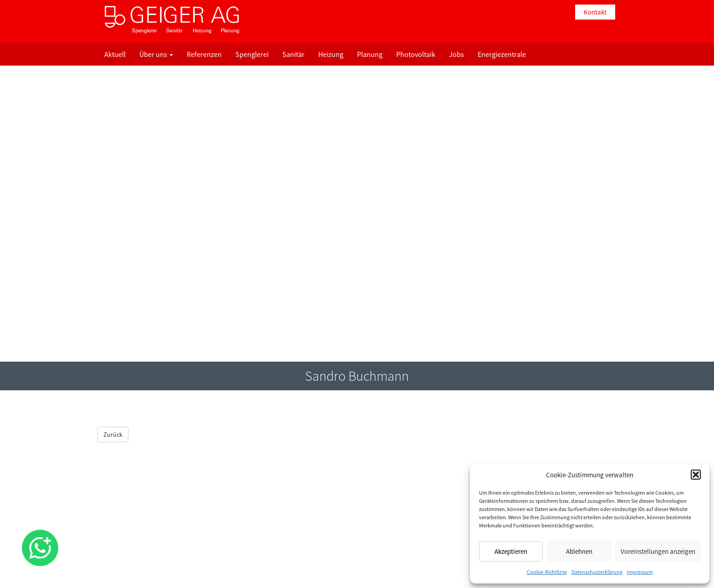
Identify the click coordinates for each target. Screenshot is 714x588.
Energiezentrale (502, 54)
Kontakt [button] (595, 12)
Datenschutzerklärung (597, 572)
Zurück (113, 435)
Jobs (456, 54)
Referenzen (204, 54)
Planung (370, 54)
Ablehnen (579, 551)
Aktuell (115, 54)
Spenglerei (252, 54)
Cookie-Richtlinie (547, 572)
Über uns (156, 54)
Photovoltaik (416, 54)
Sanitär (293, 54)
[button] (696, 475)
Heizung (331, 54)
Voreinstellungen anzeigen (658, 551)
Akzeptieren (511, 551)
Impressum (640, 572)
